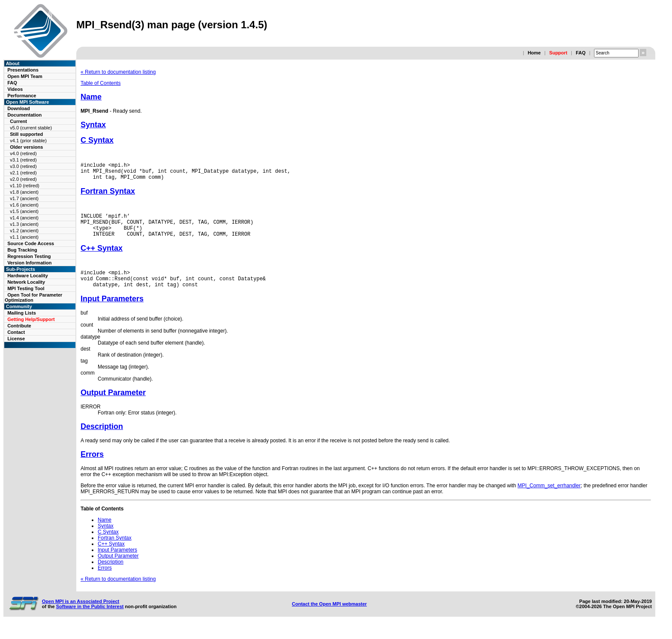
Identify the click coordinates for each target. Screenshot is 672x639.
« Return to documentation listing (118, 72)
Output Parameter (113, 405)
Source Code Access (31, 243)
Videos (15, 89)
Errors (92, 467)
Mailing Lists (22, 313)
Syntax (93, 125)
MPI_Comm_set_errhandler (549, 498)
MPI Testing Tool (26, 288)
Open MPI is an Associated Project (81, 614)
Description (102, 439)
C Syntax (97, 140)
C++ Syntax (102, 257)
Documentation (24, 115)
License (16, 339)
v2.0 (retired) (23, 179)
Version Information (29, 263)
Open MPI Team (25, 76)
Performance (22, 96)
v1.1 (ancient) (24, 237)
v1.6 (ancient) (24, 205)
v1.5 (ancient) (24, 211)
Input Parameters (112, 312)
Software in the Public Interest (90, 619)
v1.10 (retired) (24, 186)
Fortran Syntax (108, 195)
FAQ (581, 53)
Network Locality (26, 282)
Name (91, 97)
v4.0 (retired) (23, 153)
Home (534, 53)
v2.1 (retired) (23, 173)
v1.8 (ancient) (24, 192)
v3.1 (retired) (23, 160)
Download (19, 108)
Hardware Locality (28, 276)
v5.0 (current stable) (31, 128)
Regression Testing (29, 256)
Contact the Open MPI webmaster (329, 617)
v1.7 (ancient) (24, 198)
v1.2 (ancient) (24, 231)
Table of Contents (100, 83)
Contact (16, 332)
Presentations (23, 70)
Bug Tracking (22, 250)
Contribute (19, 326)
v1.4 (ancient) (24, 218)
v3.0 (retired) (23, 166)
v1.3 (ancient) (24, 224)
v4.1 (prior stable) (28, 141)
